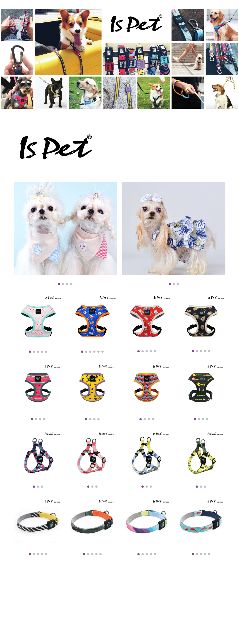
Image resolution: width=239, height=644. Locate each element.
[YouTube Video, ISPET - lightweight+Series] (65, 595)
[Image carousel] (65, 234)
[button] (234, 6)
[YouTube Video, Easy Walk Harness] (174, 595)
